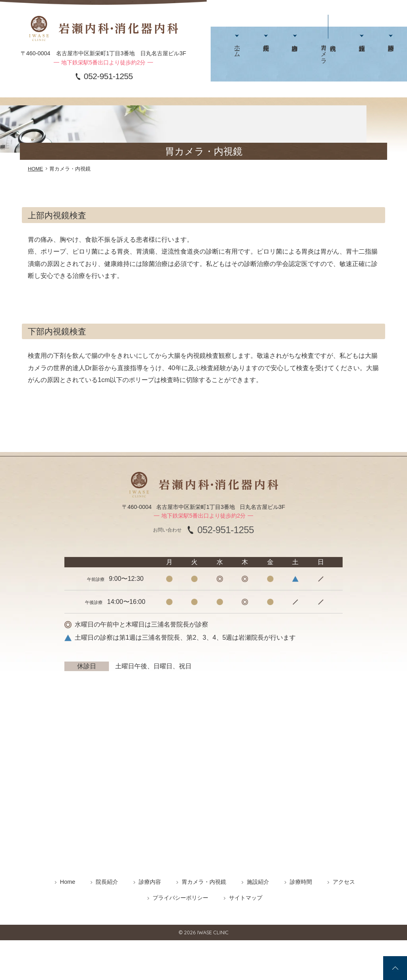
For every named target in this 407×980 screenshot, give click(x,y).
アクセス (368, 52)
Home (68, 882)
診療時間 (347, 52)
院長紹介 (254, 52)
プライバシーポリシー (180, 898)
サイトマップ (246, 898)
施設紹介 (325, 52)
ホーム (233, 45)
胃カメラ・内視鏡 (204, 882)
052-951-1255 (108, 77)
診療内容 (275, 52)
